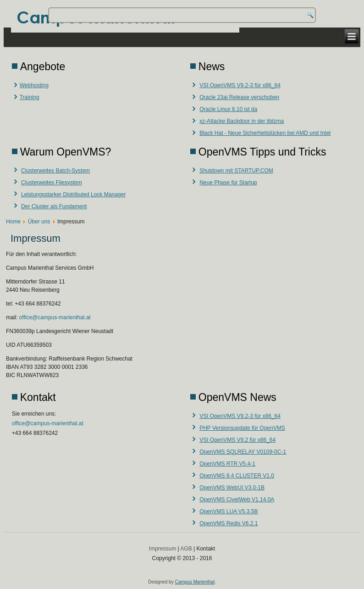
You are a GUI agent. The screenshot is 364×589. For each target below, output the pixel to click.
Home (13, 222)
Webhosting (34, 85)
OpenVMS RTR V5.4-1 (227, 464)
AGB (186, 549)
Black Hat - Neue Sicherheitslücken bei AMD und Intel (265, 133)
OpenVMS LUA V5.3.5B (229, 511)
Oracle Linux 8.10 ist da (228, 109)
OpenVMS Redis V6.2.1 (229, 523)
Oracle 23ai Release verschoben (239, 97)
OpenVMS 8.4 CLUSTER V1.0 (237, 476)
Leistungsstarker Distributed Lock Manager (73, 194)
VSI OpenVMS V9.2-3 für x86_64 (240, 85)
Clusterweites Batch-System (55, 171)
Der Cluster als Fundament (54, 206)
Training (30, 97)
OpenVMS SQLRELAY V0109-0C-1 (243, 452)
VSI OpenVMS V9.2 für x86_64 (237, 440)
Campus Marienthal (195, 582)
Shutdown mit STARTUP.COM (236, 171)
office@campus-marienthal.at (55, 317)
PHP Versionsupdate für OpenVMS (242, 428)
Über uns (39, 222)
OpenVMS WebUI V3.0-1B (232, 488)
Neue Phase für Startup (228, 183)
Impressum (163, 549)
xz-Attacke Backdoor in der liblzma (242, 121)
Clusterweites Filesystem (52, 183)
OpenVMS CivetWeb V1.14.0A (237, 500)
